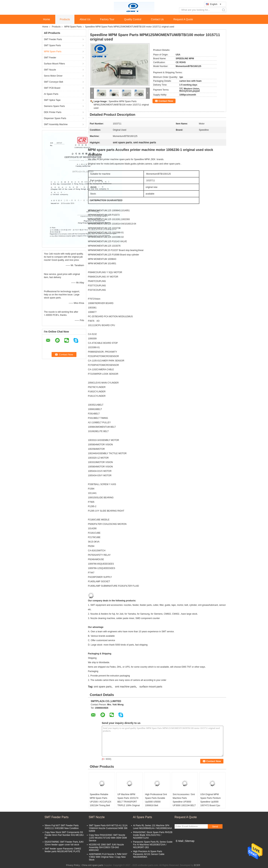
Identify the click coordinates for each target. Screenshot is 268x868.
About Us (85, 19)
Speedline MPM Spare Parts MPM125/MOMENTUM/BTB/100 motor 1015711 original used (121, 105)
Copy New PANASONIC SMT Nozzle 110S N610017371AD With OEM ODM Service (108, 838)
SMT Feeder (50, 58)
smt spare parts (103, 687)
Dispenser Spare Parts (55, 118)
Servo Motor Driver (53, 76)
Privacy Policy (73, 865)
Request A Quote (183, 19)
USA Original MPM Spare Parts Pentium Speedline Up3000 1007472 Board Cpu (211, 800)
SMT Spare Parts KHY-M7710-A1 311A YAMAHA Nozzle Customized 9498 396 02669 (108, 828)
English (216, 4)
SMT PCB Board (52, 88)
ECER (197, 865)
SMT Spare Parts (52, 45)
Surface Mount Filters (55, 64)
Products (65, 19)
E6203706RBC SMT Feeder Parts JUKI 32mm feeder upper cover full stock (64, 843)
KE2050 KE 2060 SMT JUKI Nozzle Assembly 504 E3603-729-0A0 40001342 (106, 847)
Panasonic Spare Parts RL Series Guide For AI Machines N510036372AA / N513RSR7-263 (153, 845)
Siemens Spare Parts (54, 106)
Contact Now (166, 101)
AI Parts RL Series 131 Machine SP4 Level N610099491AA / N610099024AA (153, 827)
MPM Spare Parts (73, 27)
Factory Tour (107, 19)
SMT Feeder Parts (53, 39)
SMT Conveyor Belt (54, 82)
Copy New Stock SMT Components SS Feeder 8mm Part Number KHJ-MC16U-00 (64, 835)
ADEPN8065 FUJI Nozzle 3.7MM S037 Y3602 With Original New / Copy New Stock (108, 857)
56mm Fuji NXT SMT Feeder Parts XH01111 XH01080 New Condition (62, 827)
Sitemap (190, 841)
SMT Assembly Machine (56, 124)
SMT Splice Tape (52, 100)
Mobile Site (181, 846)
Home (47, 19)
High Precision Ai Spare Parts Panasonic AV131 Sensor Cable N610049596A (149, 854)
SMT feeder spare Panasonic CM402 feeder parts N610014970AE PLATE (63, 850)
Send (215, 827)
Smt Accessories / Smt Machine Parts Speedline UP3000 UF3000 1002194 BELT (184, 800)
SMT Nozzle (50, 70)
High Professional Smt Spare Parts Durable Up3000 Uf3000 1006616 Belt (156, 800)
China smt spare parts (92, 865)
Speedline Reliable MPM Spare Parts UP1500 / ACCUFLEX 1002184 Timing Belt (101, 800)
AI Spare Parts (51, 94)
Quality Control (133, 19)
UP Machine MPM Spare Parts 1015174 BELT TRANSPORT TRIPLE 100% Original (129, 800)
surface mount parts (151, 687)
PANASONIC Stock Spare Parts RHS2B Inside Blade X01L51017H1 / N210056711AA (153, 835)
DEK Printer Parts (53, 112)
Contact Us (157, 19)
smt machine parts (125, 687)
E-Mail (180, 841)
